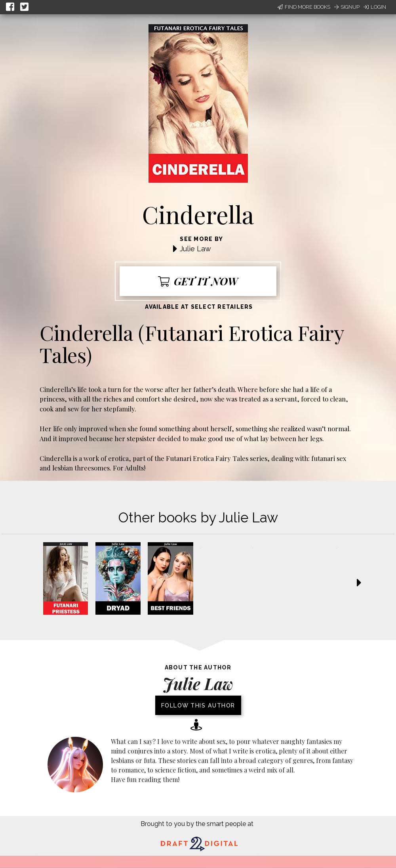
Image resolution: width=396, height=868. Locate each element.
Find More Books (304, 7)
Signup (347, 7)
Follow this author (198, 705)
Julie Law (195, 249)
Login (375, 7)
